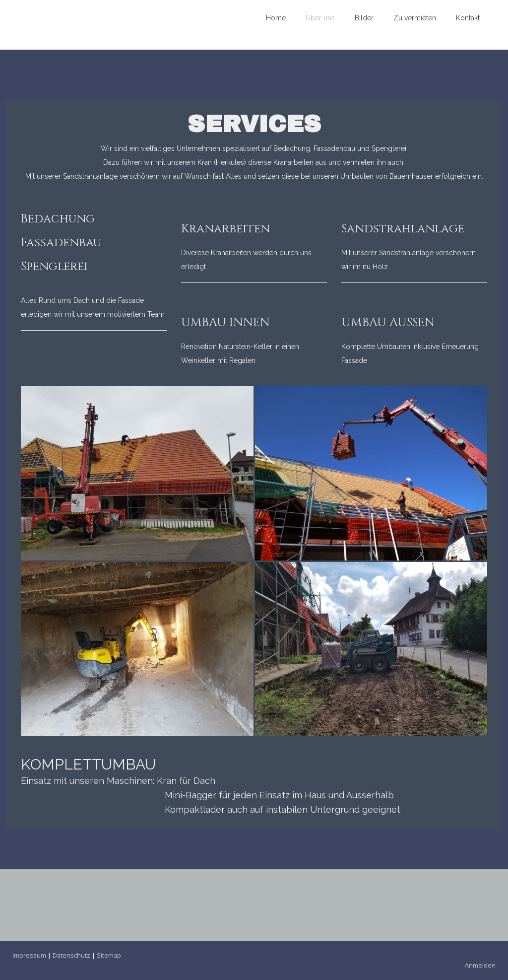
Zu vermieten (415, 18)
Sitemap (109, 955)
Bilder (364, 18)
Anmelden (480, 965)
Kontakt (468, 18)
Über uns (320, 18)
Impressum (29, 955)
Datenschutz (71, 955)
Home (276, 18)
